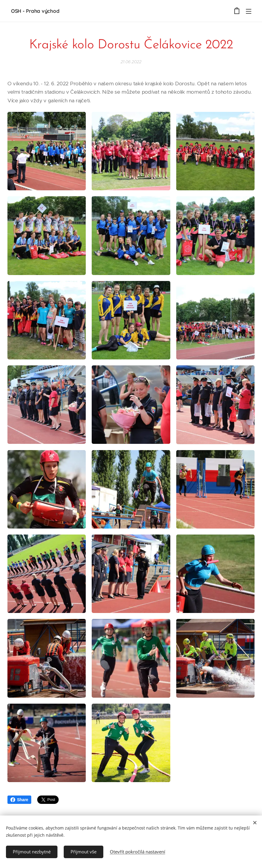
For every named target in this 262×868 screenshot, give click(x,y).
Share (19, 800)
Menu (249, 11)
